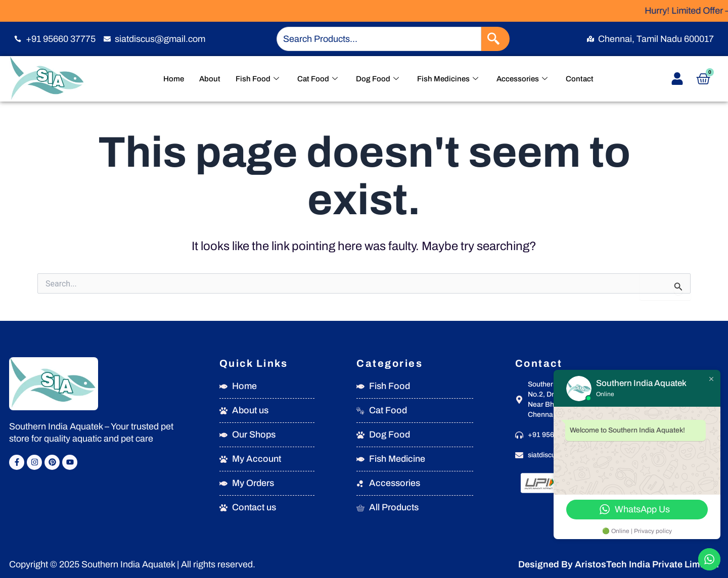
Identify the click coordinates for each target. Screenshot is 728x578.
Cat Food (317, 79)
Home (174, 79)
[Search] (495, 39)
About (210, 79)
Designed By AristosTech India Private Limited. (619, 564)
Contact (580, 79)
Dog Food (377, 79)
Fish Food (257, 79)
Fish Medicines (448, 79)
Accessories (522, 79)
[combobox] (379, 39)
